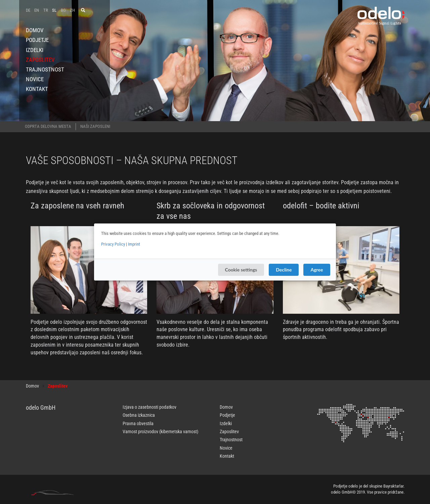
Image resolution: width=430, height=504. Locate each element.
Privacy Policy (113, 244)
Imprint (134, 244)
